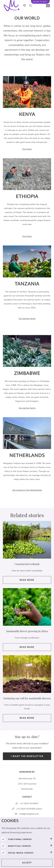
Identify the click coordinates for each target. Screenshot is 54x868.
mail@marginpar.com (29, 814)
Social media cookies (21, 853)
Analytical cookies (20, 846)
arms (27, 319)
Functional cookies (20, 839)
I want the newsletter (27, 756)
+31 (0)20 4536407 (29, 803)
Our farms (27, 149)
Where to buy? (40, 2)
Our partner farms (27, 412)
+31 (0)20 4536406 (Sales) (29, 809)
